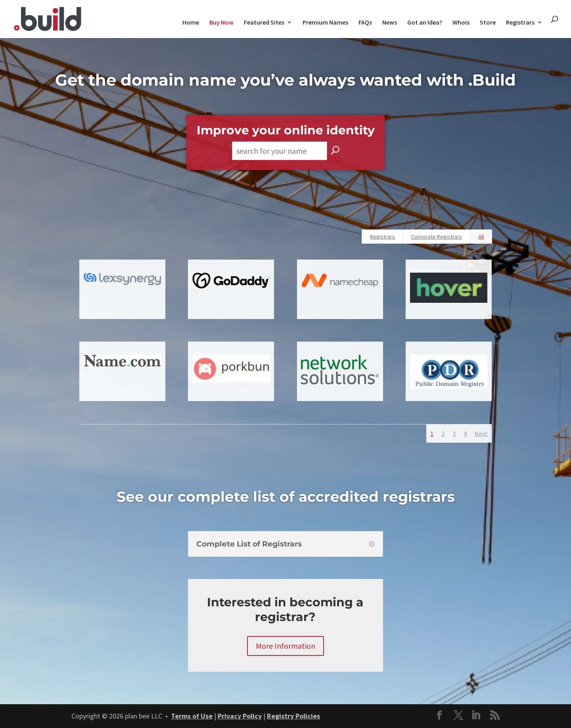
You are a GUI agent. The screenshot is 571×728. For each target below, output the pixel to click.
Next (481, 434)
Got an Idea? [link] (425, 23)
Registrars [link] (520, 23)
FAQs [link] (365, 23)
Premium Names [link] (325, 23)
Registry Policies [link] (293, 716)
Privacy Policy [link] (240, 716)
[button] (439, 716)
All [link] (481, 237)
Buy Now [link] (221, 23)
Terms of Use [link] (192, 716)
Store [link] (488, 23)
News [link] (390, 23)
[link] (48, 18)
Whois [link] (461, 23)
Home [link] (191, 23)
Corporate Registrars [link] (437, 237)
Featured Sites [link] (264, 23)
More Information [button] (285, 646)
